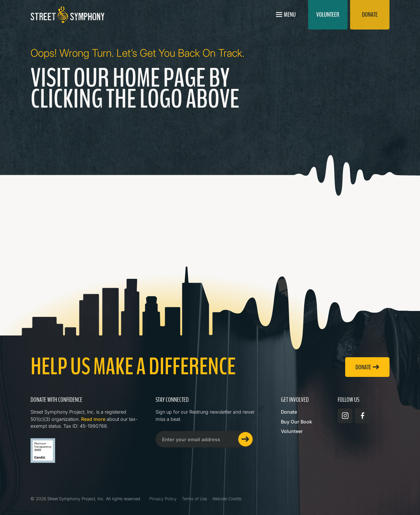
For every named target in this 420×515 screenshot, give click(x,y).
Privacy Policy (163, 499)
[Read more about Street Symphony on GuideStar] (43, 451)
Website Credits (227, 499)
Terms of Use (194, 499)
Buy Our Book (296, 422)
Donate (289, 412)
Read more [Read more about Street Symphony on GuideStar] (93, 419)
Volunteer (292, 431)
